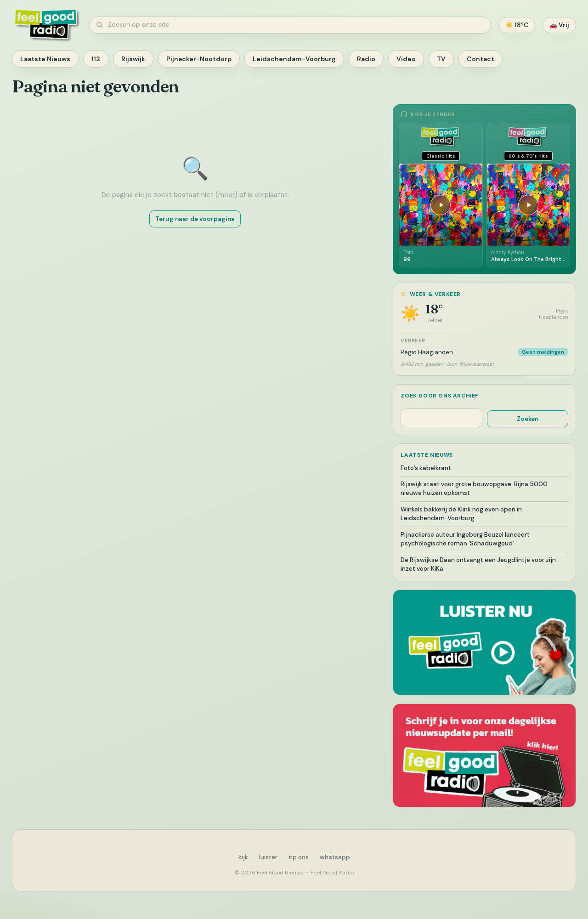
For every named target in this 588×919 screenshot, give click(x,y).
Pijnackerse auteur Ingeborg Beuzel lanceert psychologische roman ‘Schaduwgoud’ (465, 539)
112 (96, 59)
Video (406, 59)
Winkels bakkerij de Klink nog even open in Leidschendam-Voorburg (461, 514)
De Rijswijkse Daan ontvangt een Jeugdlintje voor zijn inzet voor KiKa (478, 564)
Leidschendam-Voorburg (294, 59)
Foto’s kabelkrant (426, 468)
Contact (481, 59)
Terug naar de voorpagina (195, 219)
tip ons (299, 857)
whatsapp (335, 857)
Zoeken (528, 419)
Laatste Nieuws (45, 59)
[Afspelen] (441, 205)
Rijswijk (133, 59)
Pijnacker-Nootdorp (199, 59)
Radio (366, 59)
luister (268, 857)
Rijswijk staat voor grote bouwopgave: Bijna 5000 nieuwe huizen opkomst (474, 488)
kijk (243, 857)
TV (441, 59)
